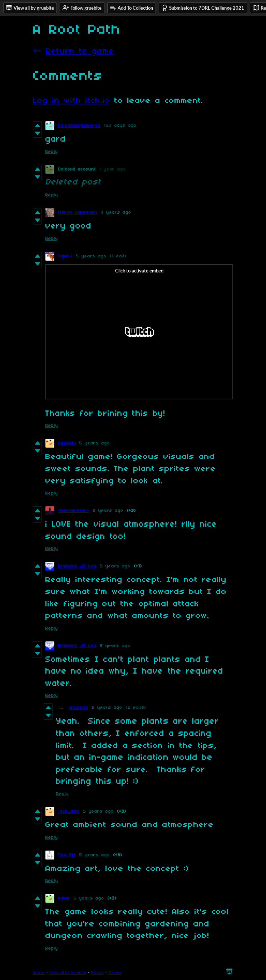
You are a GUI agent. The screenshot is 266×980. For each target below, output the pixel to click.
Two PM (67, 855)
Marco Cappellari (78, 213)
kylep (64, 898)
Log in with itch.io (72, 101)
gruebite (78, 708)
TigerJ (65, 256)
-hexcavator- (74, 511)
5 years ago (91, 256)
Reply (52, 152)
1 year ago (113, 169)
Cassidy (67, 443)
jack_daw (69, 811)
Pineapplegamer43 (79, 126)
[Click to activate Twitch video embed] (139, 332)
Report (97, 972)
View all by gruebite (68, 972)
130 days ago (120, 126)
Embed (115, 972)
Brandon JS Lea (77, 566)
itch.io (39, 972)
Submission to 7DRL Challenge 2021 (203, 8)
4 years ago (116, 213)
